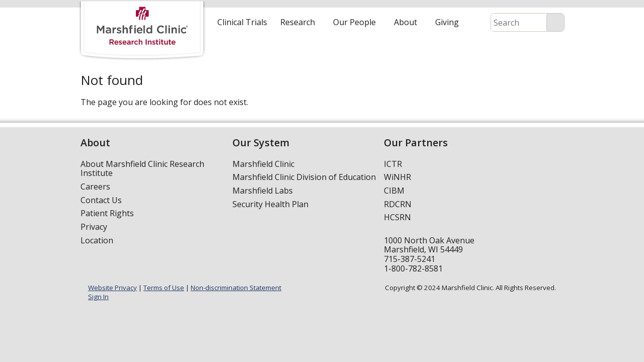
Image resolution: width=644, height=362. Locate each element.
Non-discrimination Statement (236, 288)
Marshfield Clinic (263, 164)
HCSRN (397, 217)
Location (97, 240)
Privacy (94, 227)
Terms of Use (164, 288)
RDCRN (398, 204)
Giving (447, 22)
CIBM (394, 191)
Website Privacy (112, 288)
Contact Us (101, 200)
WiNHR (397, 177)
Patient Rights (107, 213)
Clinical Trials (242, 22)
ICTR (393, 164)
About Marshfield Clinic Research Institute (142, 169)
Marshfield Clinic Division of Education (304, 177)
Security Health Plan (270, 204)
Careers (95, 187)
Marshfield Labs (263, 191)
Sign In (98, 297)
